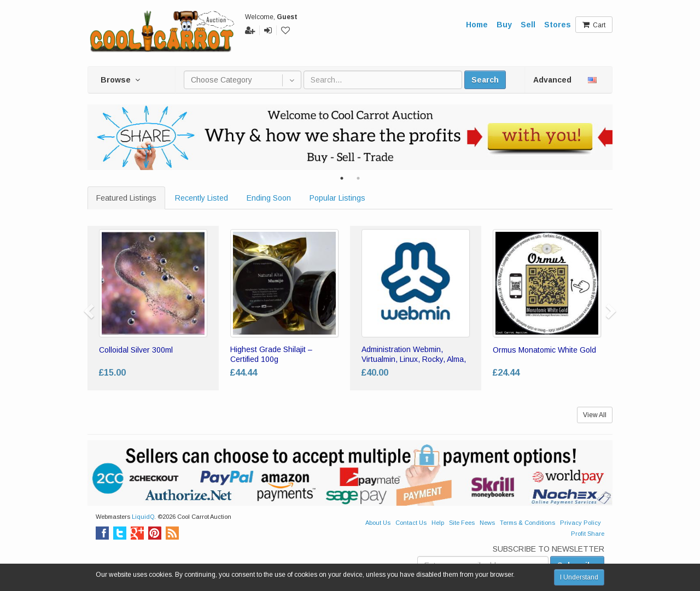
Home (477, 25)
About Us (378, 523)
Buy (504, 25)
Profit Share (588, 534)
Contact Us (411, 523)
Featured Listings (126, 198)
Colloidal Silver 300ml (136, 350)
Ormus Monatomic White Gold (544, 350)
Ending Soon (269, 198)
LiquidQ (143, 517)
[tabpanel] (350, 137)
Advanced (552, 80)
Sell (528, 25)
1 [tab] (342, 178)
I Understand (579, 577)
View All (595, 415)
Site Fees (462, 523)
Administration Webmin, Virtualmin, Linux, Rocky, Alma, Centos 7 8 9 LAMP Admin (414, 359)
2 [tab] (358, 178)
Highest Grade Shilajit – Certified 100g (271, 354)
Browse (120, 80)
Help (438, 523)
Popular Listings (337, 198)
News (487, 523)
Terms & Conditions (527, 523)
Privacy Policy (581, 523)
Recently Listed (202, 198)
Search (485, 80)
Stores (558, 25)
